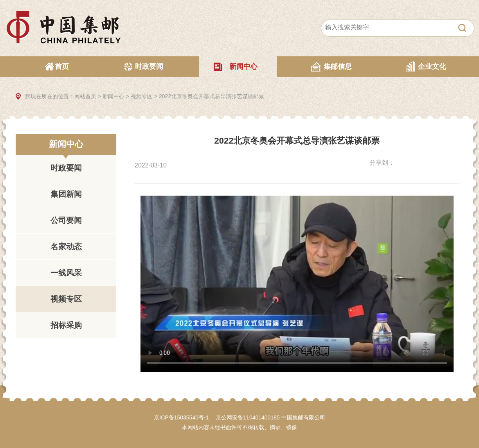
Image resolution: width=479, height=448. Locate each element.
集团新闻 (66, 194)
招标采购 (66, 325)
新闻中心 (243, 67)
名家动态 (66, 246)
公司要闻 (66, 220)
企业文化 (432, 67)
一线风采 (66, 273)
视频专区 (142, 96)
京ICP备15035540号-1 (181, 417)
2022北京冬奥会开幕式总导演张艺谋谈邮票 (212, 96)
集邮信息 (338, 67)
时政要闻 (149, 67)
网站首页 (85, 96)
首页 (62, 67)
